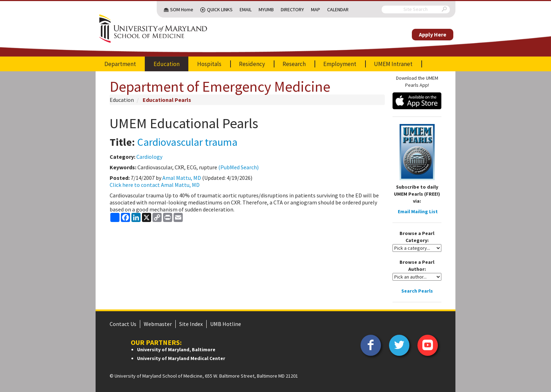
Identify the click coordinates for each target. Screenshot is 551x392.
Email (246, 9)
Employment (340, 64)
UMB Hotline (226, 324)
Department (120, 64)
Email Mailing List (418, 211)
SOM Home (182, 9)
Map (316, 9)
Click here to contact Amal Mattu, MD (155, 185)
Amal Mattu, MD (182, 178)
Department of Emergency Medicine (220, 86)
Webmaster (158, 324)
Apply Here (433, 34)
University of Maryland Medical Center (181, 358)
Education (167, 64)
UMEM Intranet (393, 64)
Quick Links (220, 9)
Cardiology (149, 157)
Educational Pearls (167, 100)
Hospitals (209, 64)
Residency (252, 64)
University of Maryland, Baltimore (176, 349)
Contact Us (123, 324)
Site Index (191, 324)
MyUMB (266, 9)
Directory (292, 9)
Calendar (338, 9)
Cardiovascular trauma (187, 142)
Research (294, 64)
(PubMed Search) (238, 167)
